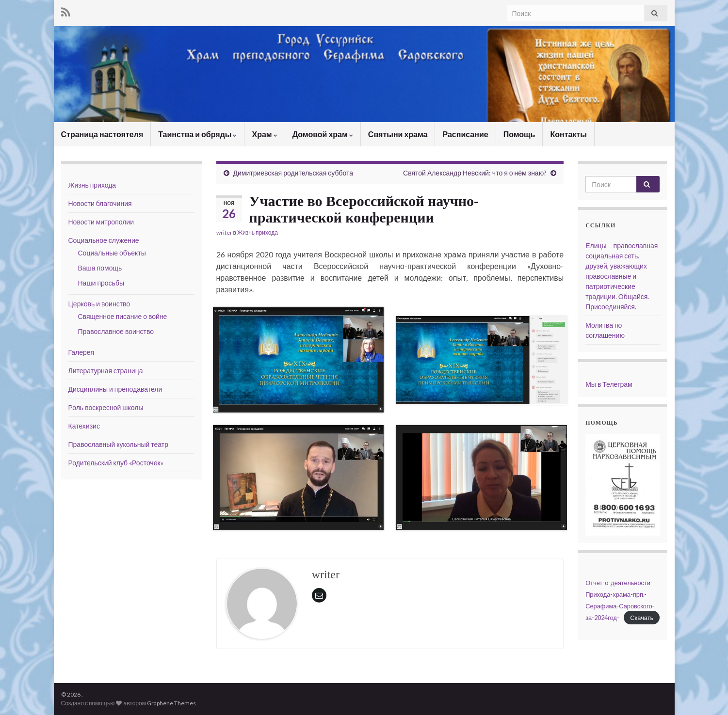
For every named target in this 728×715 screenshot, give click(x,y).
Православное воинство (116, 331)
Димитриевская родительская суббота (293, 173)
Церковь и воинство (99, 304)
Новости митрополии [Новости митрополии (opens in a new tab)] (101, 222)
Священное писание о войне (123, 316)
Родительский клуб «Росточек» (116, 463)
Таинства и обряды (197, 134)
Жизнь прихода (258, 232)
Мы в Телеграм (609, 384)
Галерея (81, 352)
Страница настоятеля (102, 134)
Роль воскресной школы (106, 407)
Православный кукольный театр (119, 444)
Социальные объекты (112, 253)
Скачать (642, 618)
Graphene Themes (171, 703)
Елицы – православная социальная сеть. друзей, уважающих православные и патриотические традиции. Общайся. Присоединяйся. (622, 276)
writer (224, 232)
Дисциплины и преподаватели (115, 389)
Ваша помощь (100, 268)
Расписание (465, 134)
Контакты (568, 134)
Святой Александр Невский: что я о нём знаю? (475, 173)
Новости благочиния (100, 203)
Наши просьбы (101, 283)
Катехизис (84, 426)
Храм (264, 134)
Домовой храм (323, 134)
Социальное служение (104, 240)
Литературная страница (106, 371)
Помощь (519, 134)
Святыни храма (398, 134)
